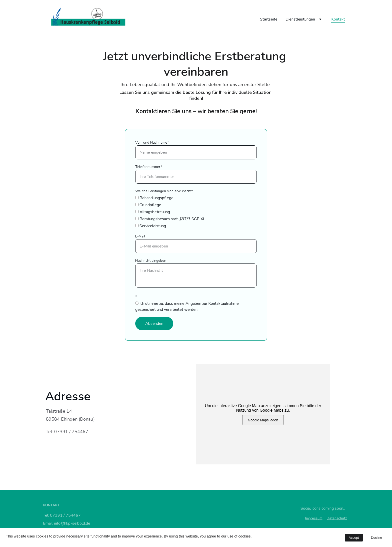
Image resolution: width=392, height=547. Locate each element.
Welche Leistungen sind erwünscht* (164, 191)
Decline (376, 538)
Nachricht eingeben (151, 261)
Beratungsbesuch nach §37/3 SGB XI (170, 219)
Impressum (314, 519)
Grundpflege (148, 205)
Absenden (154, 324)
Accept (354, 538)
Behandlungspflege (154, 198)
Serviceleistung (151, 226)
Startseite (269, 19)
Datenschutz (337, 519)
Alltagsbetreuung (153, 212)
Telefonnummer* (149, 167)
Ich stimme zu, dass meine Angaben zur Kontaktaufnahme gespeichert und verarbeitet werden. (187, 307)
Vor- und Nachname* (152, 143)
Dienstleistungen (300, 19)
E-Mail (140, 236)
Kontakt (338, 19)
